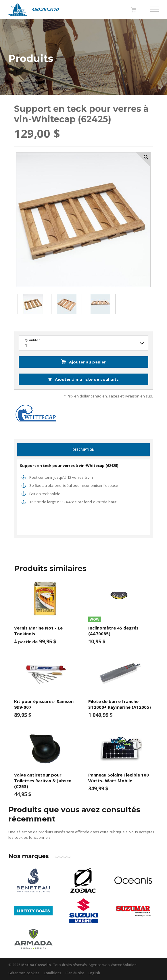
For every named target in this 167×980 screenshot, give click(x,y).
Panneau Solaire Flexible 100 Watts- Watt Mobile (119, 778)
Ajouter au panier (87, 362)
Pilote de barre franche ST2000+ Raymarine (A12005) (120, 704)
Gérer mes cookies (24, 973)
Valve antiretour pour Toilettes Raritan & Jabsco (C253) (43, 781)
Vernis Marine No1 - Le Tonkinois (38, 631)
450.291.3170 (45, 9)
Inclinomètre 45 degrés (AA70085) (113, 631)
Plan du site (75, 973)
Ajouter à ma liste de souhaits (86, 379)
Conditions (52, 973)
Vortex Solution (124, 965)
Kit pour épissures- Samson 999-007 (44, 704)
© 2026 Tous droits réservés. (48, 965)
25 (83, 343)
